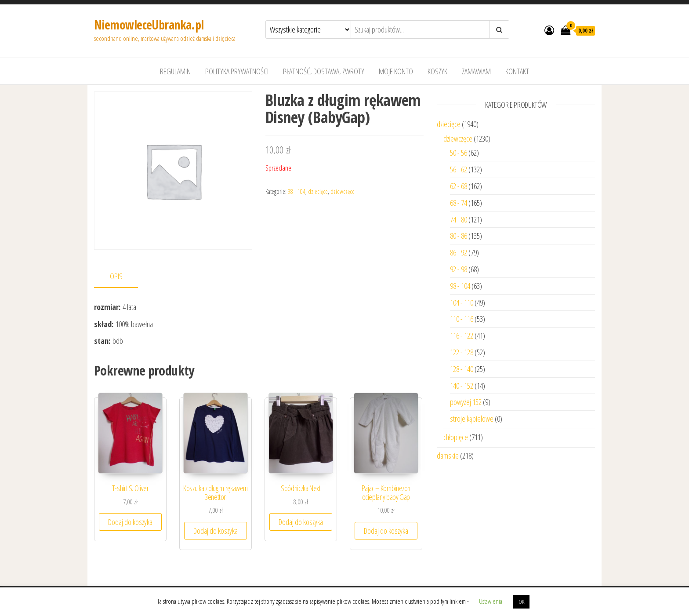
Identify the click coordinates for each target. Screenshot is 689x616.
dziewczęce (343, 191)
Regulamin (175, 71)
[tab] (123, 277)
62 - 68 (459, 186)
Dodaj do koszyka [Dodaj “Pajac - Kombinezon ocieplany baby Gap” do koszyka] (386, 531)
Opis (116, 276)
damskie (448, 456)
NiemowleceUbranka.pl (149, 25)
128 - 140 (462, 369)
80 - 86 (459, 236)
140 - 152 (462, 386)
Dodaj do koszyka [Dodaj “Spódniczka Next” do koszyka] (301, 522)
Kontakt (517, 71)
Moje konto (396, 71)
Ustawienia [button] (491, 601)
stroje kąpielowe (472, 419)
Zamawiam (476, 71)
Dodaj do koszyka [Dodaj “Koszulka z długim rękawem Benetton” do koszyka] (216, 531)
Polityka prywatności (237, 71)
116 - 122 (462, 335)
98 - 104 (297, 191)
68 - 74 (459, 203)
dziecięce (318, 191)
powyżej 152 (466, 402)
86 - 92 (459, 252)
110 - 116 (462, 319)
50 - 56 (459, 153)
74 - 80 (459, 219)
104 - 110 (462, 303)
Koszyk (437, 71)
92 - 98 (459, 269)
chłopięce (456, 437)
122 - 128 (462, 352)
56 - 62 (459, 169)
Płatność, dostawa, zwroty (324, 71)
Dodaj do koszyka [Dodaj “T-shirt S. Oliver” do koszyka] (130, 522)
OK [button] (521, 601)
